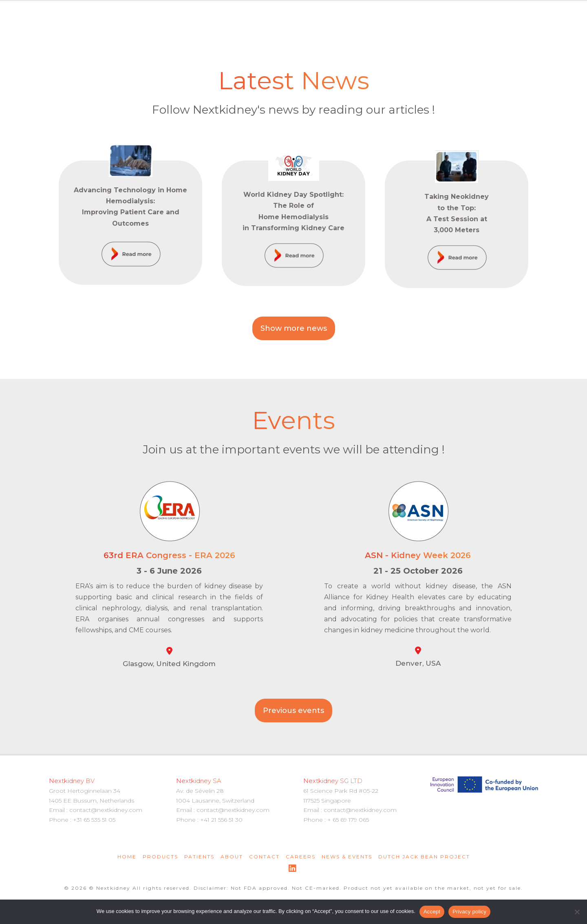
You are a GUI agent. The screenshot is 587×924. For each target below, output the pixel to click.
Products (160, 857)
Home (127, 857)
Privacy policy (469, 912)
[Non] (577, 912)
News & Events (347, 857)
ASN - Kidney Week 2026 (418, 555)
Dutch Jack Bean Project (424, 857)
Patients (199, 857)
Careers (301, 857)
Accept (432, 912)
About (232, 857)
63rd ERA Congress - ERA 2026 (169, 555)
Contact (264, 857)
